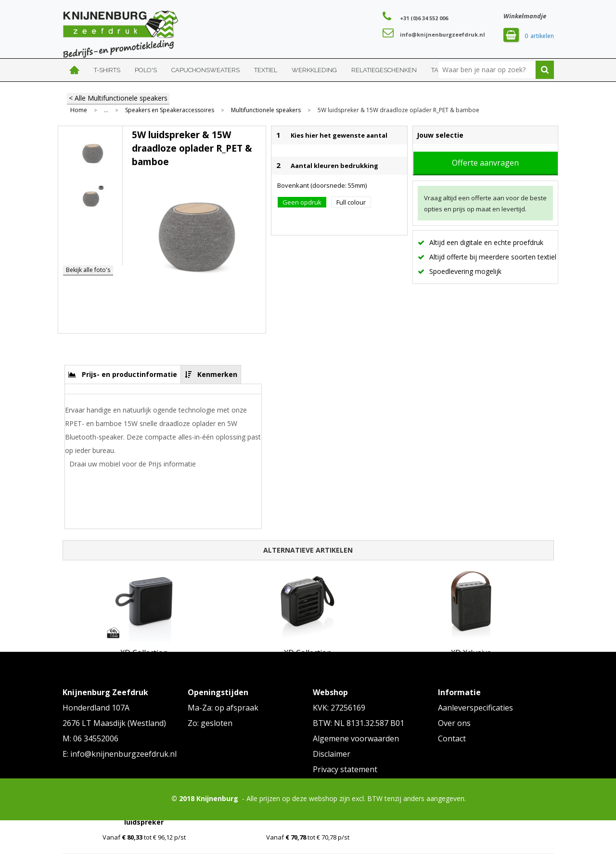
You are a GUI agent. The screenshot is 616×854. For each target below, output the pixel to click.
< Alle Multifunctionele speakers (118, 98)
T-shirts (107, 70)
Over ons (454, 723)
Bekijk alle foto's (88, 270)
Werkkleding (314, 70)
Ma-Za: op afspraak (223, 708)
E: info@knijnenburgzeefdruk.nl (120, 754)
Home (75, 70)
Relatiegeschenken (384, 70)
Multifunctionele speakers (266, 110)
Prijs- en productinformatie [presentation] (129, 374)
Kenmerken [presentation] (217, 374)
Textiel (266, 70)
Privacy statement (345, 769)
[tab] (123, 374)
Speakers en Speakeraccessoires (170, 110)
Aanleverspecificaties (475, 708)
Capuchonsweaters (205, 70)
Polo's (146, 70)
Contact (452, 738)
